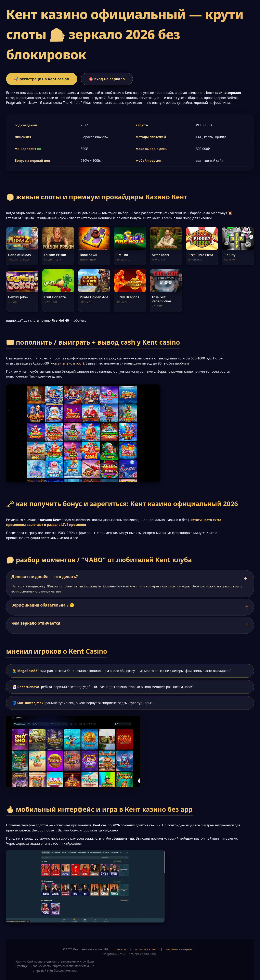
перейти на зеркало (180, 949)
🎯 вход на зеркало (107, 79)
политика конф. (146, 949)
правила (120, 949)
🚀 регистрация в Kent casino (42, 79)
